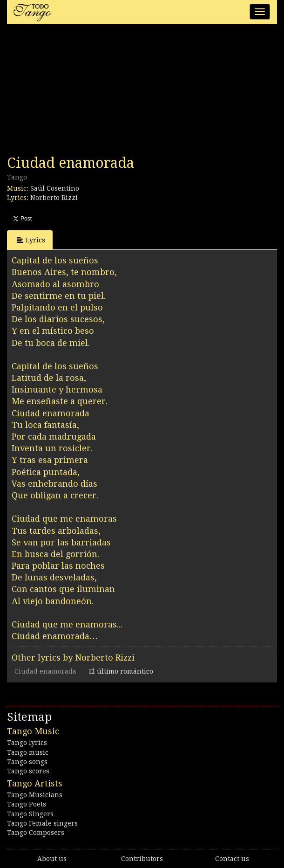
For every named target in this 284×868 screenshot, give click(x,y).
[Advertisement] (77, 92)
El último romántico (121, 671)
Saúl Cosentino (55, 188)
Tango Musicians (35, 795)
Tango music (28, 752)
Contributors (142, 859)
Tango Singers (30, 814)
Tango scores (28, 771)
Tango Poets (27, 804)
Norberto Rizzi (54, 198)
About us (52, 859)
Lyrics (31, 240)
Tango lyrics (27, 743)
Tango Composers (36, 833)
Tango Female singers (42, 823)
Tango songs (27, 762)
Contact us (232, 859)
